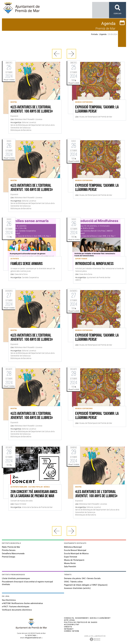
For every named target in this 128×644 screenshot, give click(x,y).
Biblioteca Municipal (73, 547)
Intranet (69, 629)
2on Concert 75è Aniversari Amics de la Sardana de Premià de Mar (34, 494)
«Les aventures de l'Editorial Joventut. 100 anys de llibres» (32, 109)
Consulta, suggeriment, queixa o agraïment (87, 618)
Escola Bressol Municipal (75, 550)
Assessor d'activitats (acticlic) (77, 588)
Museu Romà (70, 563)
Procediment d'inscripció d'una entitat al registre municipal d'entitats (27, 583)
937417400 (32, 636)
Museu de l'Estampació (74, 560)
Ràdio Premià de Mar (11, 547)
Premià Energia (9, 557)
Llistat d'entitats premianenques (16, 578)
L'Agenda (103, 34)
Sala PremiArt (70, 567)
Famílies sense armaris (27, 264)
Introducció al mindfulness (94, 264)
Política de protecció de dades (81, 622)
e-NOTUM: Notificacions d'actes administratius (22, 603)
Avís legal (70, 620)
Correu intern (72, 631)
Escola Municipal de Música (76, 554)
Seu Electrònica (9, 600)
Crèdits (68, 627)
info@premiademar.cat (33, 638)
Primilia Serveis (9, 550)
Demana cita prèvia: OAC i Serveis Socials (82, 578)
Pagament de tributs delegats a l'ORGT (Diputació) (86, 585)
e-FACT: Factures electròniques (16, 607)
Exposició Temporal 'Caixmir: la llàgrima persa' (97, 109)
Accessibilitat (72, 625)
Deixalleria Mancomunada (13, 554)
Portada (94, 34)
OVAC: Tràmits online (73, 582)
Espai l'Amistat (71, 557)
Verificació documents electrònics (17, 610)
